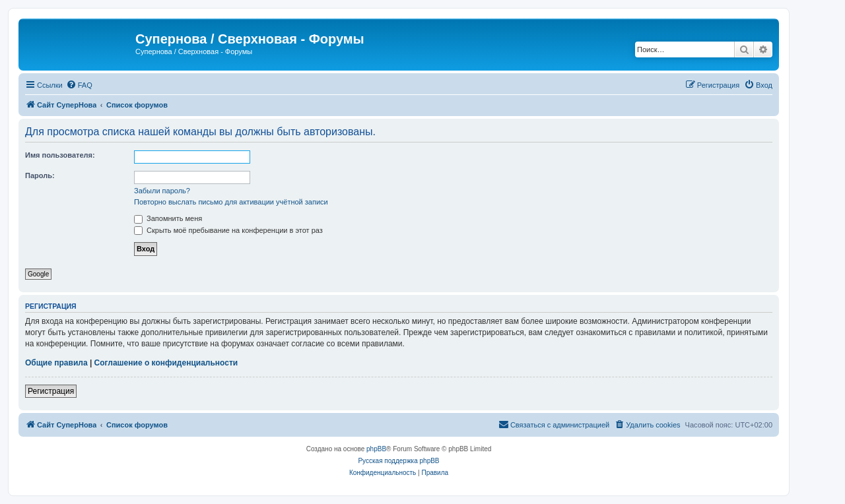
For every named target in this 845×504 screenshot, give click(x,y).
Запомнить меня (168, 218)
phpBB (376, 449)
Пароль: (40, 175)
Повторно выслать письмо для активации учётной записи (231, 202)
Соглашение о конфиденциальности (166, 363)
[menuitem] (79, 85)
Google (38, 274)
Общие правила (56, 363)
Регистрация (51, 391)
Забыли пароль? (162, 191)
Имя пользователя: (60, 155)
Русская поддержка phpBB (398, 461)
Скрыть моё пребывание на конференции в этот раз (228, 230)
